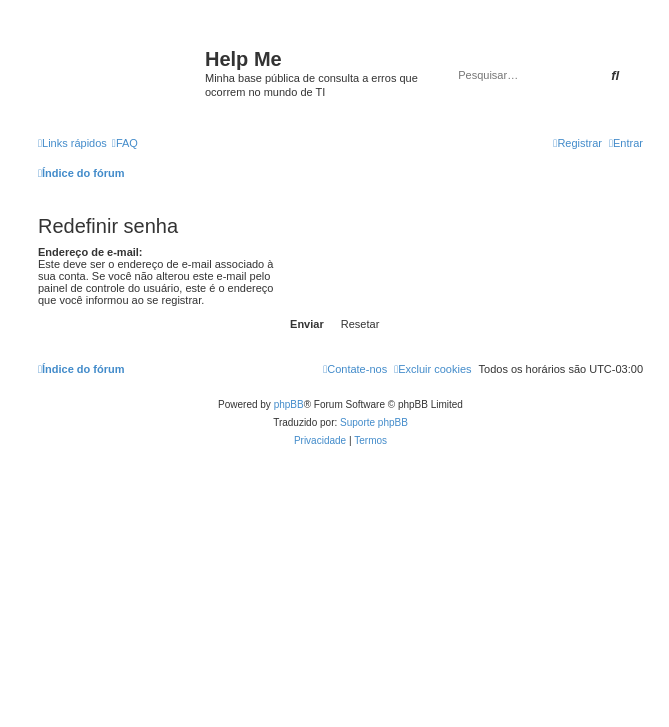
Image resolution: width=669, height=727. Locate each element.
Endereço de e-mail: (90, 252)
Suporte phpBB (374, 422)
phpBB (289, 404)
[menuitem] (125, 143)
